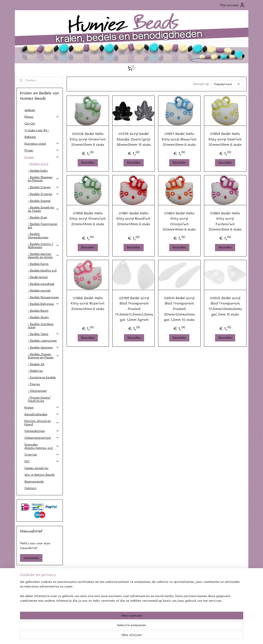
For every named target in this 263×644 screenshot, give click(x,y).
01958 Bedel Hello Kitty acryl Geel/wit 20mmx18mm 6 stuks (225, 139)
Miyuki (42, 150)
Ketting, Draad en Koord (42, 422)
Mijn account (232, 5)
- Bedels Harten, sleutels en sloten (44, 255)
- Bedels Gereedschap (38, 235)
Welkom (30, 110)
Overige (42, 454)
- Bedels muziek (39, 290)
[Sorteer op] (227, 84)
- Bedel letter (38, 277)
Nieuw (42, 117)
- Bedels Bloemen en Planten (44, 179)
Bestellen (88, 162)
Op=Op (30, 123)
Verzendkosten (38, 595)
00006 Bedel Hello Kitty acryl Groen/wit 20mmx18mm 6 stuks (88, 139)
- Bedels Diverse (44, 194)
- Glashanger (37, 391)
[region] (104, 627)
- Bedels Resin (38, 311)
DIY (42, 461)
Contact (30, 488)
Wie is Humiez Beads (39, 475)
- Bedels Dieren (44, 187)
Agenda (85, 590)
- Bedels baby (38, 171)
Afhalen (85, 595)
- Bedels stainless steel (41, 326)
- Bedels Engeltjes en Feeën (44, 209)
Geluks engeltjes (36, 468)
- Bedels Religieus (44, 304)
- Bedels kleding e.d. (42, 270)
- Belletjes (35, 371)
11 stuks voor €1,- (37, 130)
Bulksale (30, 137)
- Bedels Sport (38, 317)
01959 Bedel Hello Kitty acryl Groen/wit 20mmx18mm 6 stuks (88, 218)
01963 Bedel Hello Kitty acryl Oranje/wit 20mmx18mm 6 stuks (179, 221)
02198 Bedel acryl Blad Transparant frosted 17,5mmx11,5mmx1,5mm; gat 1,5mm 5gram (134, 309)
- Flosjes (34, 384)
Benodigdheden (42, 414)
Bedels (42, 157)
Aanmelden (31, 558)
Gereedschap (42, 431)
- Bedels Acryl (38, 164)
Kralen (42, 407)
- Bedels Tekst (44, 334)
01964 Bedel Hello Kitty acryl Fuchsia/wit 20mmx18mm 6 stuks (225, 221)
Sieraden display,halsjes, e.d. (42, 446)
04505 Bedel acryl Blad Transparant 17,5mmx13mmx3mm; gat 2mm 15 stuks (225, 306)
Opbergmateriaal (42, 438)
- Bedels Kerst (38, 264)
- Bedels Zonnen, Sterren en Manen (44, 356)
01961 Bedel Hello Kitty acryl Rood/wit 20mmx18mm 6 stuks (134, 218)
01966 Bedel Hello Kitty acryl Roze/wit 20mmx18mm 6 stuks (88, 303)
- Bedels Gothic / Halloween (44, 245)
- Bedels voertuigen (42, 340)
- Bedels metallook (41, 284)
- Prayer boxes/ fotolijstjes (39, 399)
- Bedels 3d (36, 364)
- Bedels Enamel (39, 201)
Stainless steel (42, 144)
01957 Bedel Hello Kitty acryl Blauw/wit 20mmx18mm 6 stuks (179, 139)
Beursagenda (34, 481)
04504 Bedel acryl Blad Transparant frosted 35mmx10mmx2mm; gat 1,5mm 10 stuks (179, 309)
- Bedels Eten (37, 217)
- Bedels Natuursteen (43, 297)
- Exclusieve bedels (42, 377)
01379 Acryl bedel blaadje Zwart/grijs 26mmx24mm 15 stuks (134, 139)
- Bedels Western (44, 347)
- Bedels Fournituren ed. (43, 225)
